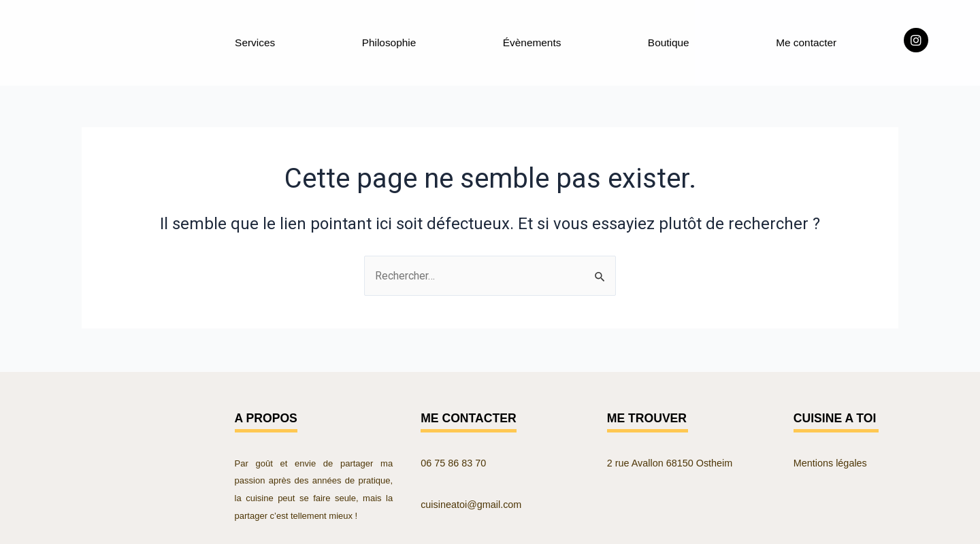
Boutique (668, 41)
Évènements (532, 41)
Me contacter (806, 41)
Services (255, 41)
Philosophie (389, 41)
